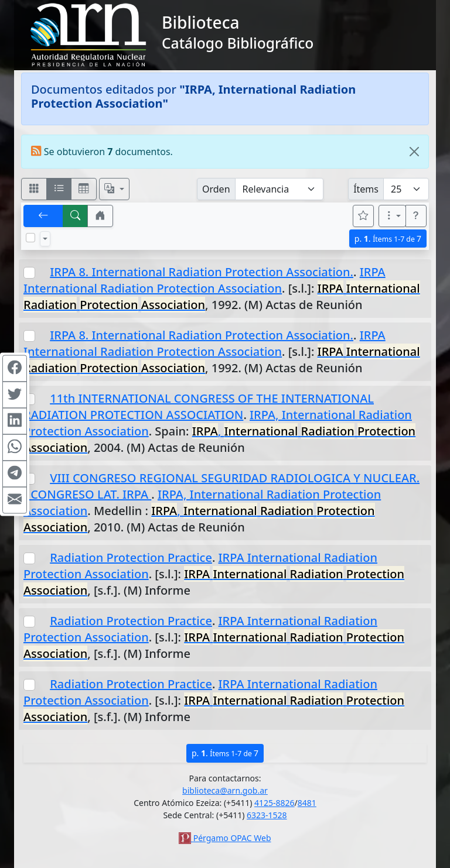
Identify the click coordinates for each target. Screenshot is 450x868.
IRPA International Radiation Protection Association (204, 280)
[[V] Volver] (43, 216)
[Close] (414, 152)
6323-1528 (267, 815)
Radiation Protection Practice (131, 557)
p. (388, 239)
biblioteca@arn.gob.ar (225, 790)
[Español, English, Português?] (114, 189)
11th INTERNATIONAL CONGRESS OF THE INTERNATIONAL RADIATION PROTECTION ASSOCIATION (199, 406)
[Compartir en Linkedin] (15, 421)
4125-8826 (275, 803)
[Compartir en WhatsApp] (15, 447)
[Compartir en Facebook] (15, 368)
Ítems (366, 189)
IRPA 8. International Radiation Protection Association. (202, 272)
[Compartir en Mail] (15, 500)
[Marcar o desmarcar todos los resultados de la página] (30, 238)
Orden (216, 189)
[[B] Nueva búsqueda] (76, 216)
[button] (100, 216)
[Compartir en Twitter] (15, 394)
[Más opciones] (393, 216)
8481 (307, 803)
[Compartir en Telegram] (15, 474)
